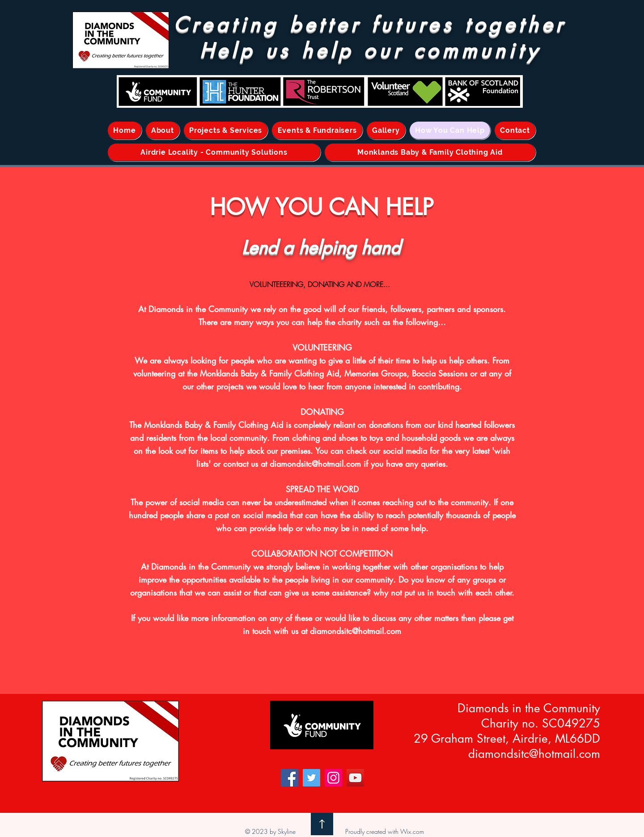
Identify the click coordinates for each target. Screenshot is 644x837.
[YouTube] (355, 778)
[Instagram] (333, 778)
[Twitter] (311, 778)
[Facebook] (290, 778)
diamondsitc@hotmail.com (315, 464)
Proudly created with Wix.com (385, 831)
